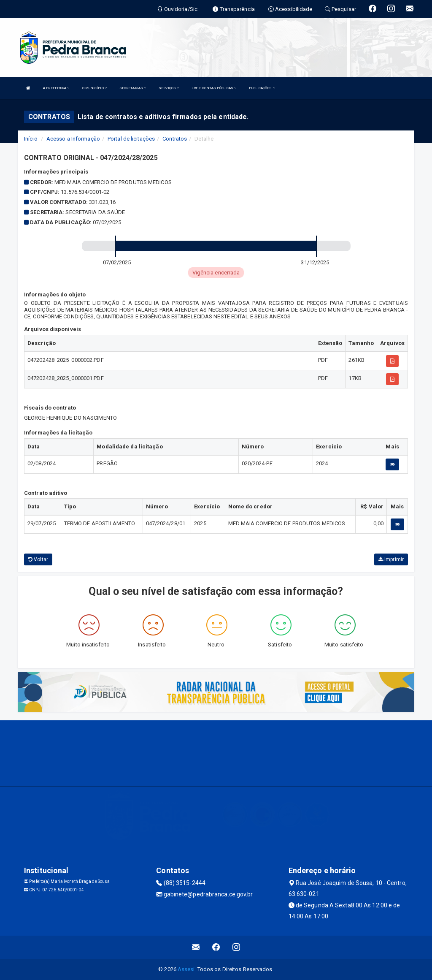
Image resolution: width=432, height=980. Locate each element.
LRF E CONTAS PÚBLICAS (214, 88)
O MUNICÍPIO (94, 88)
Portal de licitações (131, 139)
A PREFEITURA (56, 88)
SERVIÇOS (169, 88)
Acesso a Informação (73, 139)
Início (31, 139)
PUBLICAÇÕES (262, 88)
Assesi (186, 969)
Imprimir (391, 559)
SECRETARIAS (133, 88)
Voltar (38, 559)
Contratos (175, 139)
